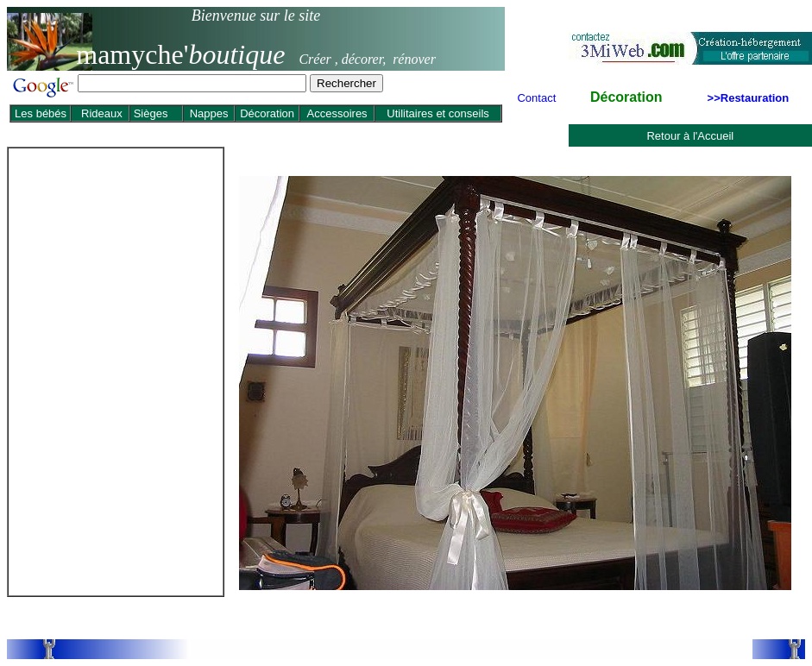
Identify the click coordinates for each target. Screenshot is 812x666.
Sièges (149, 113)
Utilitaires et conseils (438, 113)
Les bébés (41, 113)
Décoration (267, 113)
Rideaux (102, 113)
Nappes (209, 113)
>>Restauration (749, 98)
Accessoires (337, 113)
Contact (536, 98)
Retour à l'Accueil (690, 136)
